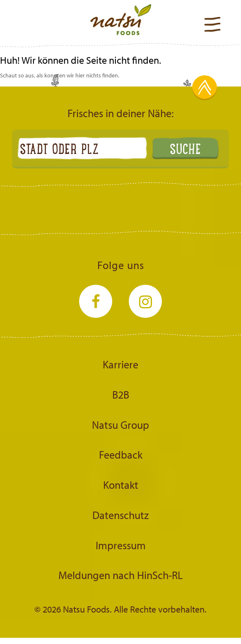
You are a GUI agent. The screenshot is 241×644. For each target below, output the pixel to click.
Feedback (121, 454)
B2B (121, 394)
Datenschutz (121, 515)
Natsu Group (121, 425)
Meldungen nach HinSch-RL (121, 575)
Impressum (121, 545)
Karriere (121, 364)
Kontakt (121, 485)
